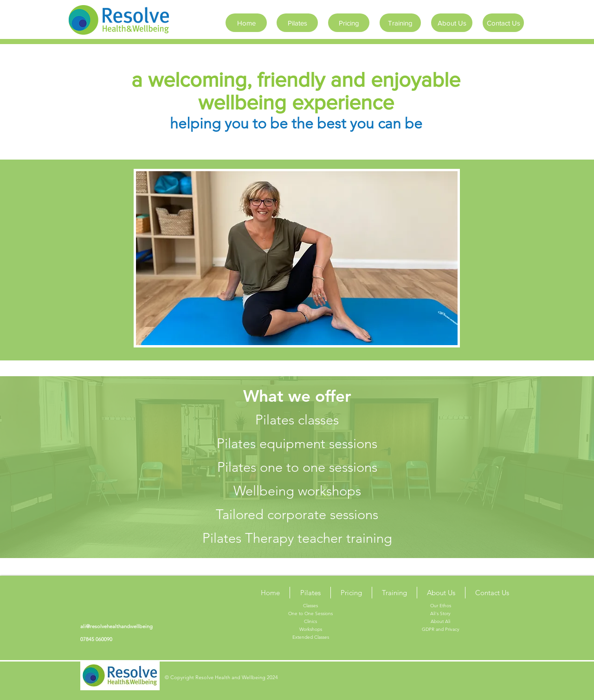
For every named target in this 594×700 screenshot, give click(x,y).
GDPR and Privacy (441, 629)
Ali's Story (440, 613)
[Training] (400, 23)
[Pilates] (297, 23)
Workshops (311, 629)
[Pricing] (349, 23)
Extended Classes (311, 637)
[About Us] (452, 23)
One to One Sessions (310, 613)
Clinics (310, 621)
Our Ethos (441, 606)
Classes (310, 606)
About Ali (440, 621)
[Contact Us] (503, 23)
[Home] (246, 23)
